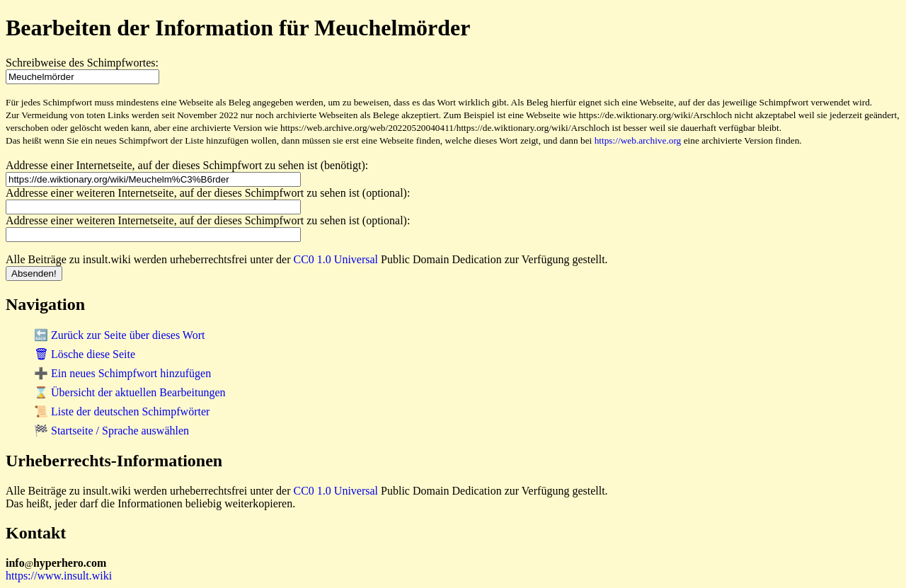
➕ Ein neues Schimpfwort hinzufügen (122, 373)
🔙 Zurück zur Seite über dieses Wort (119, 335)
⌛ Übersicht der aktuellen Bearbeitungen (130, 392)
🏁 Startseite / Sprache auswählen (111, 431)
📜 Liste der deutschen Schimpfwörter (122, 411)
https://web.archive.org (638, 140)
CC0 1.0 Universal (336, 259)
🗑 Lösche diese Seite (85, 354)
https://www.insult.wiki (59, 576)
